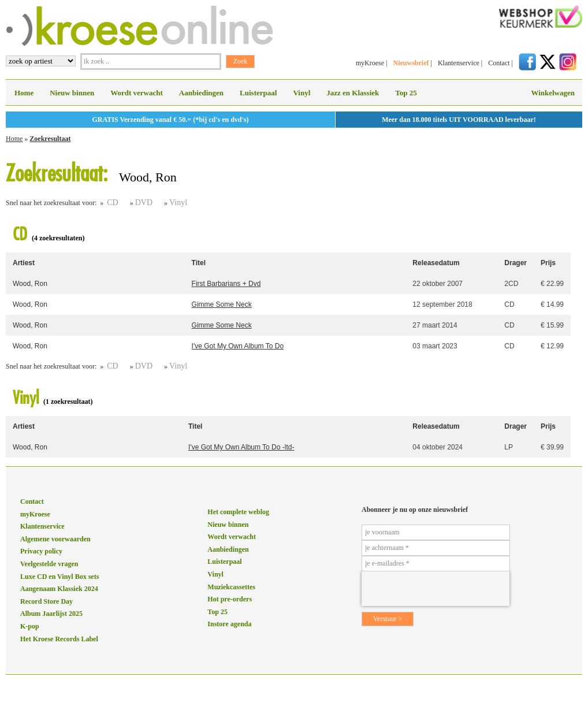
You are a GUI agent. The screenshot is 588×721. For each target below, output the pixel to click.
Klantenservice (459, 63)
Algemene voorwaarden (55, 539)
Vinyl (302, 93)
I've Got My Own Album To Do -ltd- (241, 447)
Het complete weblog (238, 512)
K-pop (30, 626)
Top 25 (406, 93)
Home (24, 93)
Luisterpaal (258, 93)
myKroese (370, 63)
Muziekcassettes (231, 587)
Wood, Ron (30, 284)
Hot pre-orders (230, 599)
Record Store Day (46, 601)
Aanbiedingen (201, 93)
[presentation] (436, 589)
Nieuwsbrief (411, 63)
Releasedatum (436, 263)
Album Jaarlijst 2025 (51, 614)
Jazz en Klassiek (353, 93)
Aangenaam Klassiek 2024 (59, 589)
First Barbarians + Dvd (226, 284)
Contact (499, 63)
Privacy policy (41, 551)
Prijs (548, 263)
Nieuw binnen (72, 93)
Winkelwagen (553, 93)
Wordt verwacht (137, 93)
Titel (199, 263)
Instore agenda (229, 624)
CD (112, 202)
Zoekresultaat (50, 139)
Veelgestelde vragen (49, 564)
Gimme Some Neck (222, 304)
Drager (516, 263)
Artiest (24, 263)
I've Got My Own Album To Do (238, 346)
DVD (144, 202)
